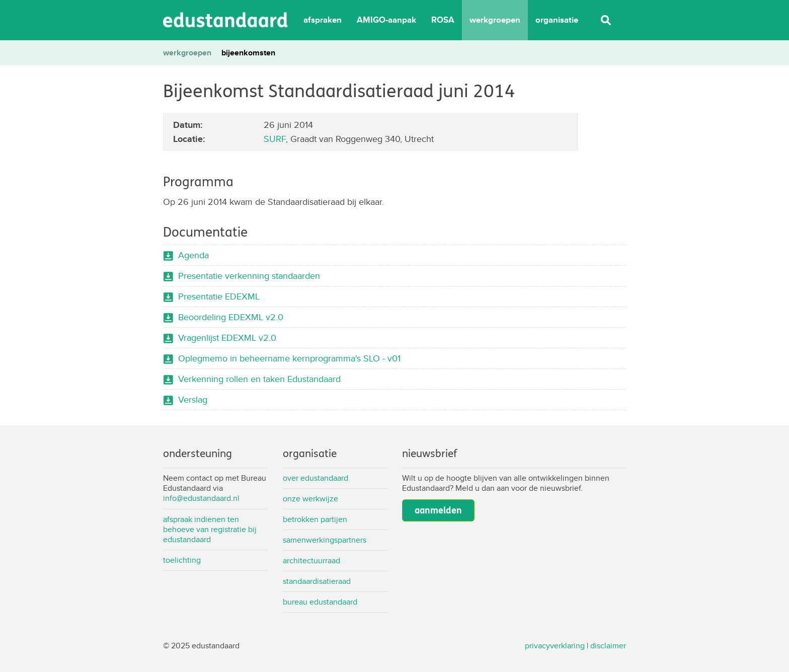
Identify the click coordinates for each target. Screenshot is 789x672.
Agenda (193, 255)
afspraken (323, 20)
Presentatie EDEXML (219, 296)
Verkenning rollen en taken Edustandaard (259, 379)
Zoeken (606, 20)
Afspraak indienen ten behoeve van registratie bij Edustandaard (210, 529)
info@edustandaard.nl (201, 498)
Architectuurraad (311, 561)
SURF (275, 139)
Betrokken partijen (315, 519)
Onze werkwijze (310, 499)
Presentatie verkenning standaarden (249, 276)
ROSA (443, 20)
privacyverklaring (555, 646)
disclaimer (608, 646)
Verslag (193, 399)
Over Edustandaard (315, 478)
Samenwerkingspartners (325, 540)
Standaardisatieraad (317, 581)
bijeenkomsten (248, 53)
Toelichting (182, 560)
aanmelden (438, 510)
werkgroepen (495, 20)
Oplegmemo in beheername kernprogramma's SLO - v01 (289, 358)
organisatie (557, 20)
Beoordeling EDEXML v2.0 (231, 317)
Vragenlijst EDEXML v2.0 (227, 338)
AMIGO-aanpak (386, 20)
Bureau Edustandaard (320, 602)
